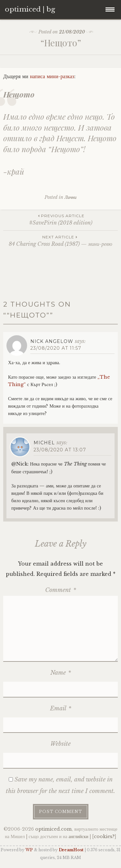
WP (29, 850)
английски (79, 836)
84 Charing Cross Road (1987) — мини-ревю (60, 240)
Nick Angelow (52, 341)
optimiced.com (53, 829)
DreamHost (71, 850)
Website (60, 744)
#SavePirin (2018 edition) (60, 219)
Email (61, 708)
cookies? (104, 836)
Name (61, 673)
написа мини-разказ (52, 76)
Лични (71, 197)
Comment (61, 590)
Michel (44, 443)
